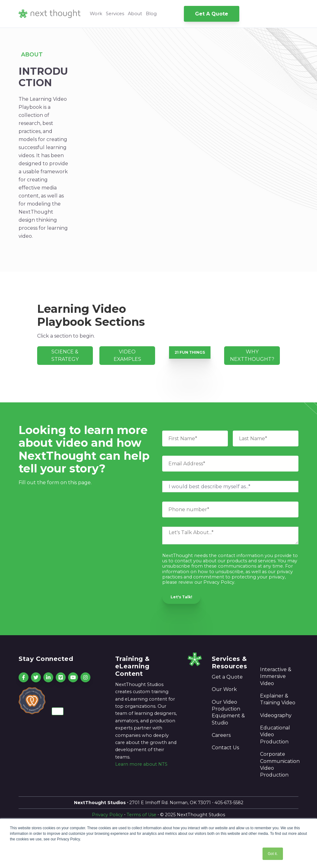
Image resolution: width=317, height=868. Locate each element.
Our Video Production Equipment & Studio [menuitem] (228, 712)
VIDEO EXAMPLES (127, 355)
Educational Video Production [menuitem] (275, 735)
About (135, 14)
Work (96, 14)
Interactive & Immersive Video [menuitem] (276, 676)
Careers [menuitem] (221, 735)
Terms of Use (141, 815)
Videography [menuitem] (276, 715)
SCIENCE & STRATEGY (65, 355)
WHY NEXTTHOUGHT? (252, 355)
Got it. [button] (273, 854)
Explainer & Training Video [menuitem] (278, 699)
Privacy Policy (107, 815)
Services (115, 14)
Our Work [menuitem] (224, 689)
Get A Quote (212, 14)
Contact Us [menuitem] (225, 748)
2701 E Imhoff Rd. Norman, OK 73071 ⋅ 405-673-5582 (159, 803)
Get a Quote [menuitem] (227, 677)
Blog (151, 14)
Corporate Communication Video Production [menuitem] (279, 764)
